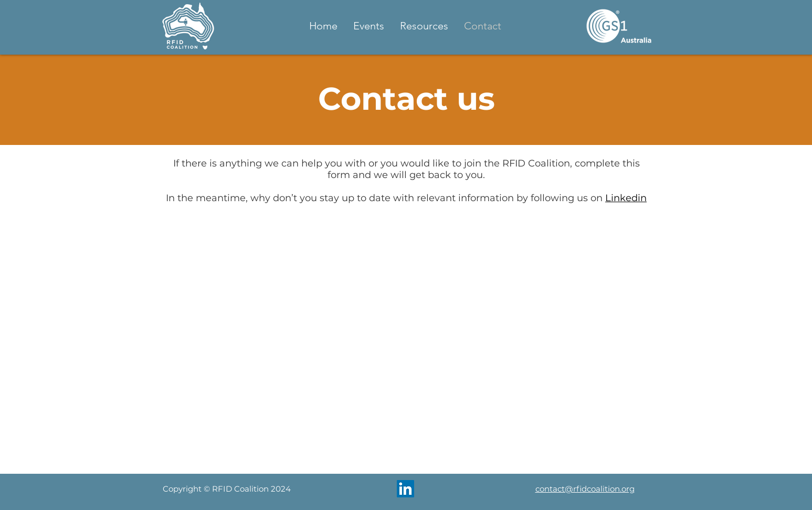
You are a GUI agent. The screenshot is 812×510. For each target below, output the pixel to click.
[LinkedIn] (405, 489)
